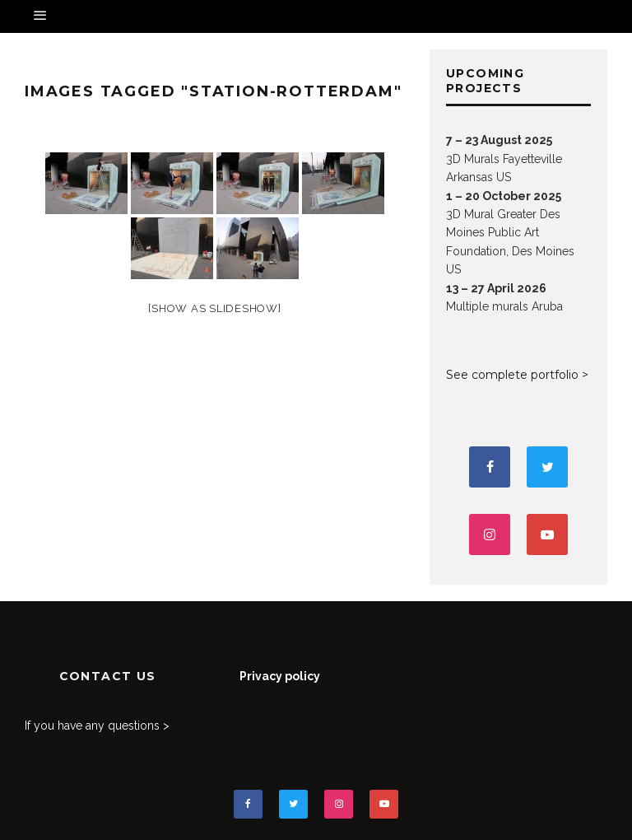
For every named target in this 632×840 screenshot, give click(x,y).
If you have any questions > (97, 726)
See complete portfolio (512, 375)
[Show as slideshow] (214, 308)
